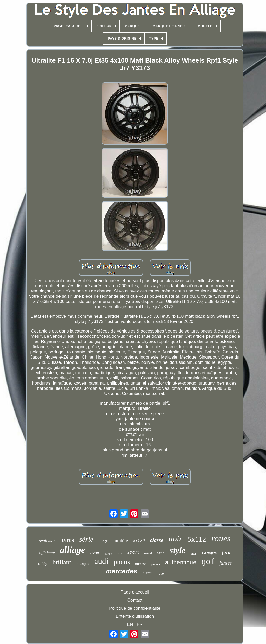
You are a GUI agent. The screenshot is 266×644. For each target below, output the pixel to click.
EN (130, 624)
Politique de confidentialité (135, 608)
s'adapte (209, 553)
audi (101, 561)
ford (226, 552)
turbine (140, 564)
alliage (72, 550)
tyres (68, 540)
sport (133, 552)
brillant (62, 562)
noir (175, 539)
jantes (225, 563)
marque (83, 564)
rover (95, 553)
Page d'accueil (135, 592)
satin (161, 553)
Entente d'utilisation (135, 616)
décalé (108, 554)
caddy (43, 564)
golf (208, 561)
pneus (122, 562)
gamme (155, 564)
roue (161, 573)
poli (119, 553)
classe (157, 540)
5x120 (139, 541)
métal (148, 553)
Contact (135, 600)
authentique (181, 562)
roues (221, 538)
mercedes (121, 571)
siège (103, 541)
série (86, 539)
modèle (121, 541)
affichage (47, 553)
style (178, 550)
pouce (148, 573)
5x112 (197, 539)
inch (193, 554)
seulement (48, 541)
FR (140, 624)
